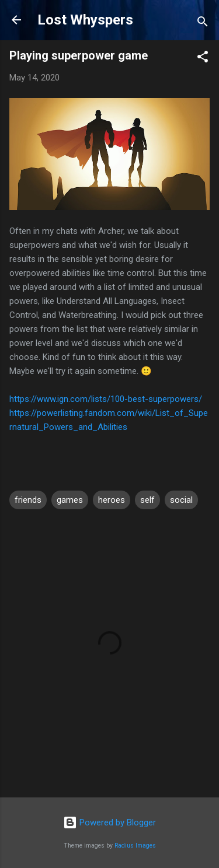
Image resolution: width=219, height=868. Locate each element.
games (70, 500)
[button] (203, 59)
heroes (112, 500)
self (147, 500)
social (181, 500)
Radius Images (135, 846)
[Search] (203, 24)
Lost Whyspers (85, 20)
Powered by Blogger (109, 822)
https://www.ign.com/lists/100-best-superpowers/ (106, 399)
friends (28, 500)
